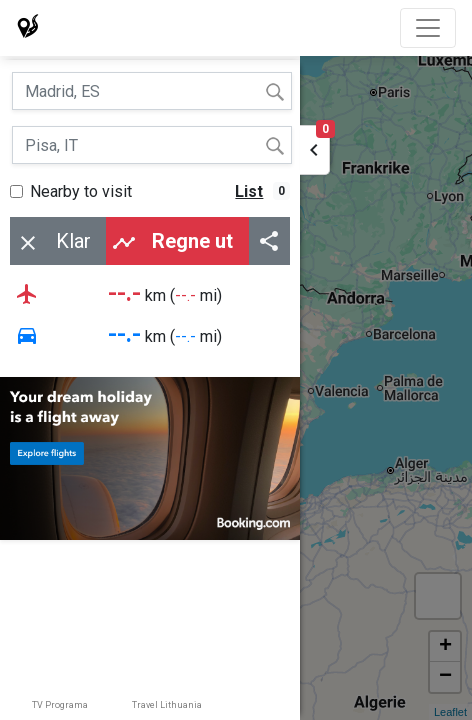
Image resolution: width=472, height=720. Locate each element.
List (249, 191)
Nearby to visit (81, 191)
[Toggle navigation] (428, 28)
